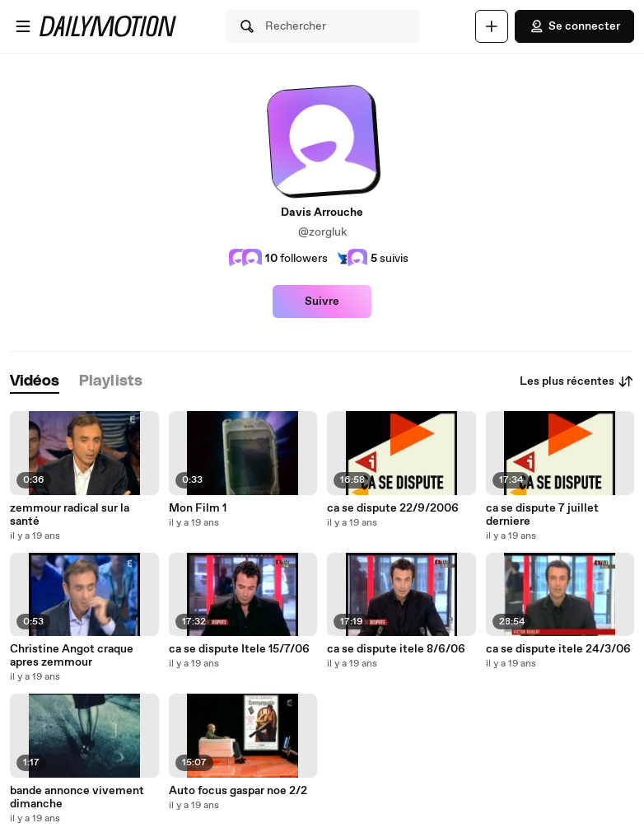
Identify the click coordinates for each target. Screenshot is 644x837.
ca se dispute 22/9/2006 (393, 508)
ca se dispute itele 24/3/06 (558, 649)
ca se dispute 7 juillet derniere (542, 515)
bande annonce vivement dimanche (77, 797)
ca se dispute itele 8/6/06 (396, 649)
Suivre (322, 302)
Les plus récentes (577, 381)
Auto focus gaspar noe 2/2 (238, 791)
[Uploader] (492, 26)
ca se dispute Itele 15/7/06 (239, 649)
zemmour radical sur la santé (70, 515)
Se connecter (574, 26)
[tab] (35, 382)
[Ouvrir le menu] (23, 26)
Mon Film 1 (198, 508)
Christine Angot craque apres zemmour (72, 656)
